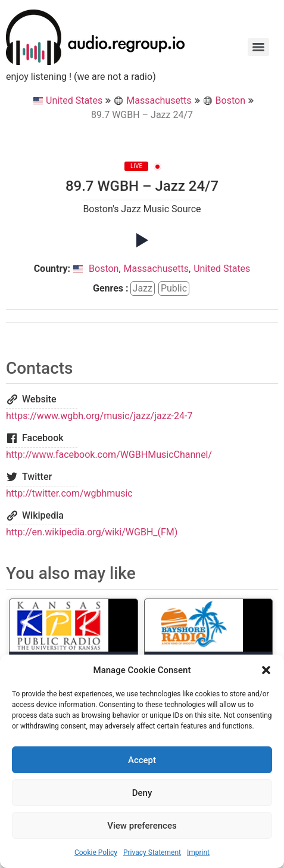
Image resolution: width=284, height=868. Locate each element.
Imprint (198, 852)
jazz (143, 288)
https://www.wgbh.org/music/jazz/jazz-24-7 (99, 416)
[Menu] (258, 47)
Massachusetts (152, 100)
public (174, 288)
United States (68, 100)
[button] (266, 670)
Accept (142, 760)
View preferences (142, 826)
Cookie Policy (96, 852)
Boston (224, 100)
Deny (142, 793)
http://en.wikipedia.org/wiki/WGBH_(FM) (92, 532)
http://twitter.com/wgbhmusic (69, 493)
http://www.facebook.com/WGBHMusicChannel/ (109, 455)
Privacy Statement (152, 852)
